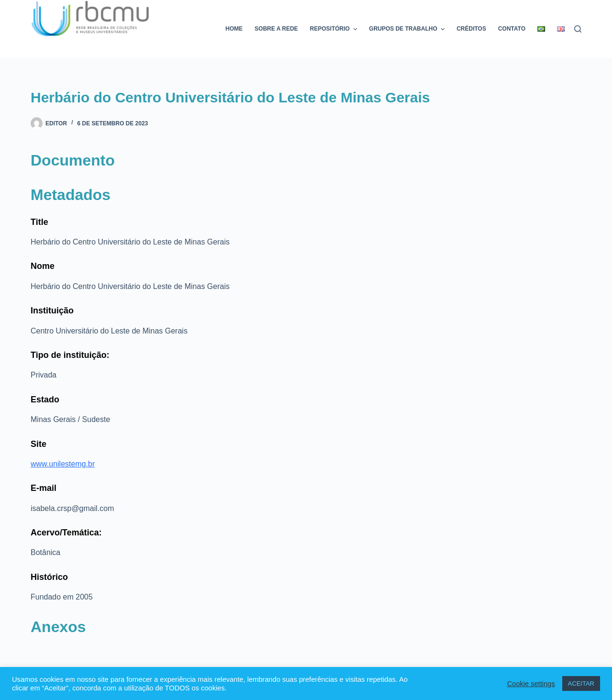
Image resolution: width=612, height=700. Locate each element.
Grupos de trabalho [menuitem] (408, 29)
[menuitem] (541, 29)
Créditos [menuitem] (471, 29)
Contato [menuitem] (512, 29)
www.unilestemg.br (63, 464)
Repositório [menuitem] (335, 29)
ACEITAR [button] (581, 683)
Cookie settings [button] (531, 684)
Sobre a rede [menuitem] (276, 29)
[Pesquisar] (578, 29)
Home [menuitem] (234, 29)
